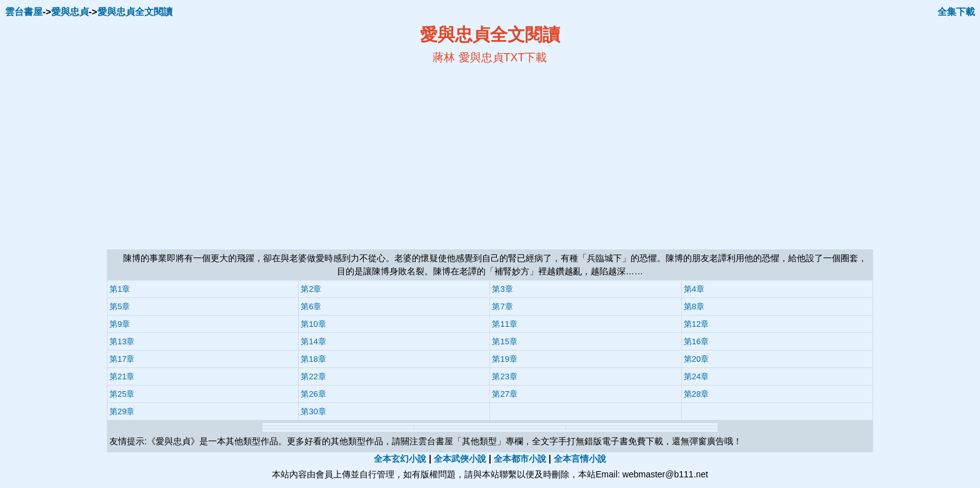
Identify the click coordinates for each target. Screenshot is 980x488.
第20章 (696, 359)
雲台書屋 (24, 12)
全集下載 (956, 12)
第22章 (313, 376)
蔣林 (444, 57)
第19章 (504, 359)
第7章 (502, 306)
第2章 (311, 289)
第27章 (504, 394)
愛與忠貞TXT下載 (503, 57)
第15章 (504, 341)
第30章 (313, 411)
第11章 (504, 324)
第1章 (120, 289)
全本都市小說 (520, 459)
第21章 (122, 376)
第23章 (504, 376)
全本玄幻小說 (400, 459)
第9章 (120, 324)
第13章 (122, 341)
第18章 (313, 359)
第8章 (694, 306)
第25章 (122, 394)
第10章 (313, 324)
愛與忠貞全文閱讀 (135, 12)
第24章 (696, 376)
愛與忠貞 (70, 12)
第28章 (696, 394)
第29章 (122, 411)
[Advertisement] (369, 157)
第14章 (313, 341)
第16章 (696, 341)
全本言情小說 (580, 459)
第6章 (311, 306)
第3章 (502, 289)
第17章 (122, 359)
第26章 (313, 394)
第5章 (120, 306)
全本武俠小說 (460, 459)
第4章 (694, 289)
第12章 (696, 324)
